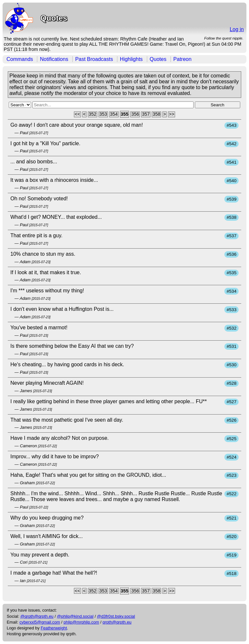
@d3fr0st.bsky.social (116, 616)
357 (146, 114)
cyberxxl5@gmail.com (40, 622)
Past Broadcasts (94, 59)
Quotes (158, 59)
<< (77, 114)
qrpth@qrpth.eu (117, 622)
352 (92, 114)
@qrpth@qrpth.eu (37, 616)
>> (172, 114)
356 (135, 114)
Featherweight (54, 628)
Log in (237, 29)
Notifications (54, 59)
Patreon (183, 59)
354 (114, 114)
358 (157, 114)
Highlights (131, 59)
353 (103, 114)
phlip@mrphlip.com (81, 622)
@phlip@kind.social (75, 616)
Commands (20, 59)
